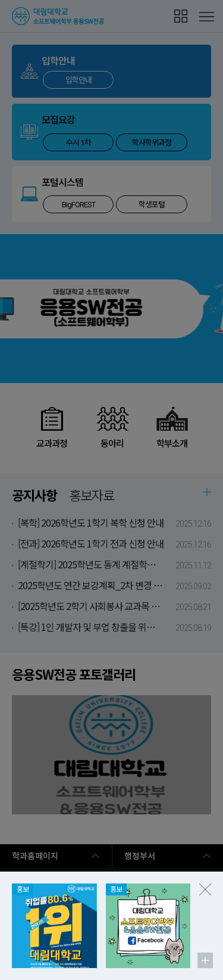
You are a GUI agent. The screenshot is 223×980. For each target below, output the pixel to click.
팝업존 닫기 (205, 889)
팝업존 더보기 (205, 960)
